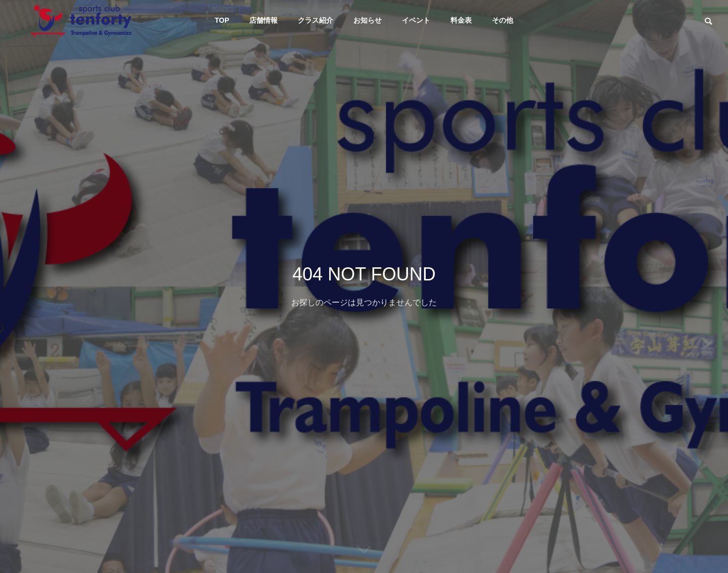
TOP (222, 20)
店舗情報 (263, 20)
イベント (416, 20)
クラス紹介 (315, 20)
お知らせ (368, 20)
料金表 (461, 20)
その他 (503, 20)
